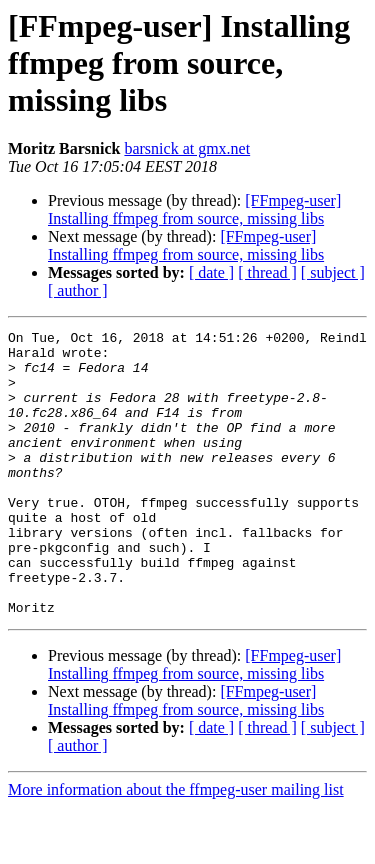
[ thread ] (267, 272)
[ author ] (78, 290)
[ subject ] (333, 272)
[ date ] (211, 272)
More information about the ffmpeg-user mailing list (176, 846)
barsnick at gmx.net (187, 148)
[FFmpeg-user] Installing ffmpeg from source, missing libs (194, 209)
